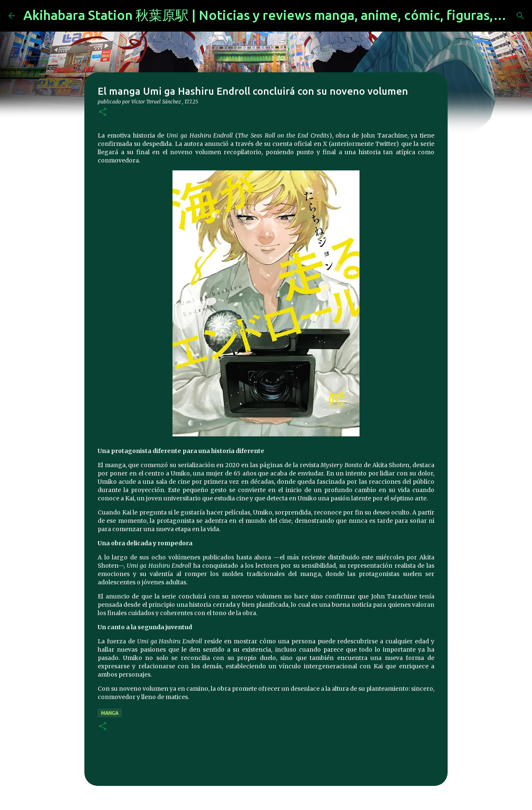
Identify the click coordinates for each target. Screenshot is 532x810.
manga (110, 713)
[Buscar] (520, 16)
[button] (103, 112)
